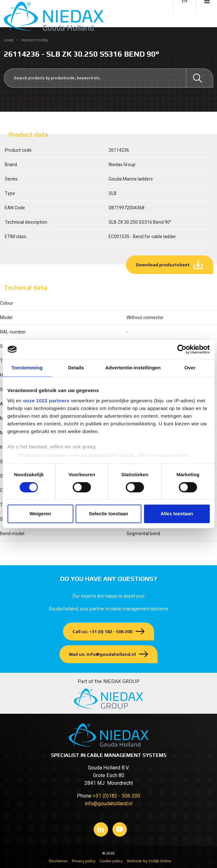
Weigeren (40, 514)
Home (9, 40)
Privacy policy (84, 861)
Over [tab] (190, 368)
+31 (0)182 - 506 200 (116, 796)
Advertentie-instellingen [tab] (133, 368)
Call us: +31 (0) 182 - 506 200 (102, 631)
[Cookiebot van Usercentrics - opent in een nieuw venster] (182, 349)
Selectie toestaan (108, 514)
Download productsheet (163, 265)
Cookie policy (111, 861)
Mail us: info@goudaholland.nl (102, 654)
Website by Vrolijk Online (149, 861)
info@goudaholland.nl (108, 804)
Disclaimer (58, 861)
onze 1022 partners (46, 401)
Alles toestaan (177, 514)
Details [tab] (76, 368)
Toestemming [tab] (27, 368)
